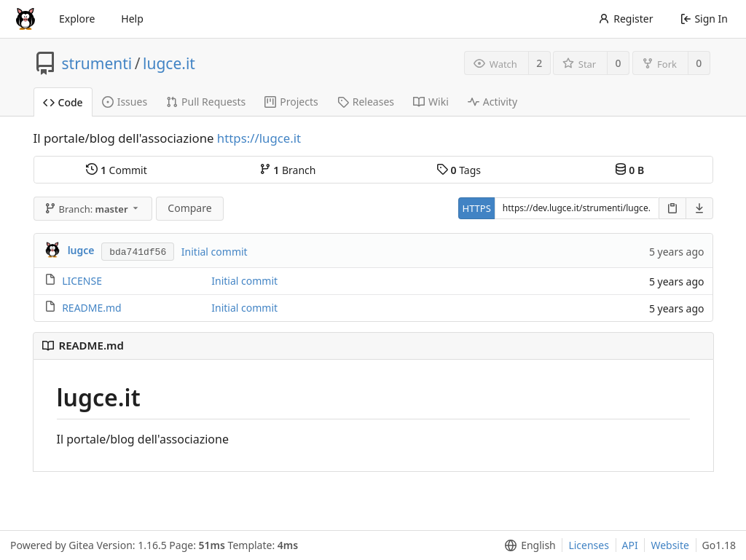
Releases (366, 102)
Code (63, 102)
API (630, 545)
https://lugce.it (259, 138)
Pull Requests (206, 102)
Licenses (589, 545)
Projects (291, 102)
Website (670, 545)
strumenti (97, 63)
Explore (77, 19)
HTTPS (477, 208)
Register (625, 19)
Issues (125, 102)
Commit (116, 170)
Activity (492, 102)
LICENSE (82, 281)
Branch (288, 170)
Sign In (704, 19)
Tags (459, 170)
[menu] (527, 545)
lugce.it (169, 63)
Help (132, 19)
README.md (92, 308)
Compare (189, 208)
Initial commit (215, 252)
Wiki (431, 102)
